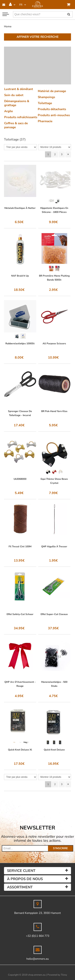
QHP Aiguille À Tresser (54, 546)
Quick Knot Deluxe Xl (20, 750)
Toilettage (45, 103)
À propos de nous (25, 879)
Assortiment (20, 887)
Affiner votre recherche (38, 37)
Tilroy (64, 975)
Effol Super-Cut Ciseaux (54, 614)
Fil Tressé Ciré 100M (20, 546)
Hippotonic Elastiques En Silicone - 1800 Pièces (54, 210)
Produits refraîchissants (21, 117)
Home (8, 26)
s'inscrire (60, 848)
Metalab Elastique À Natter (20, 208)
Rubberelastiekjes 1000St (20, 343)
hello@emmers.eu (38, 959)
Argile (8, 111)
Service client (21, 871)
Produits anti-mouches (54, 115)
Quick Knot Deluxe (54, 750)
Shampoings (46, 97)
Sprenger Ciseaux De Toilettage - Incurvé (20, 413)
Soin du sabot (14, 95)
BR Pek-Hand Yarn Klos (54, 411)
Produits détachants (52, 109)
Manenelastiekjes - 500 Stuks (54, 684)
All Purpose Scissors (54, 343)
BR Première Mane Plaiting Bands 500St (54, 278)
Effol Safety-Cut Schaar (20, 614)
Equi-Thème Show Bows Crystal (54, 481)
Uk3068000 (20, 479)
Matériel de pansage (52, 91)
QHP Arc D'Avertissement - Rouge (20, 684)
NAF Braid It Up (20, 276)
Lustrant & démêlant (19, 89)
